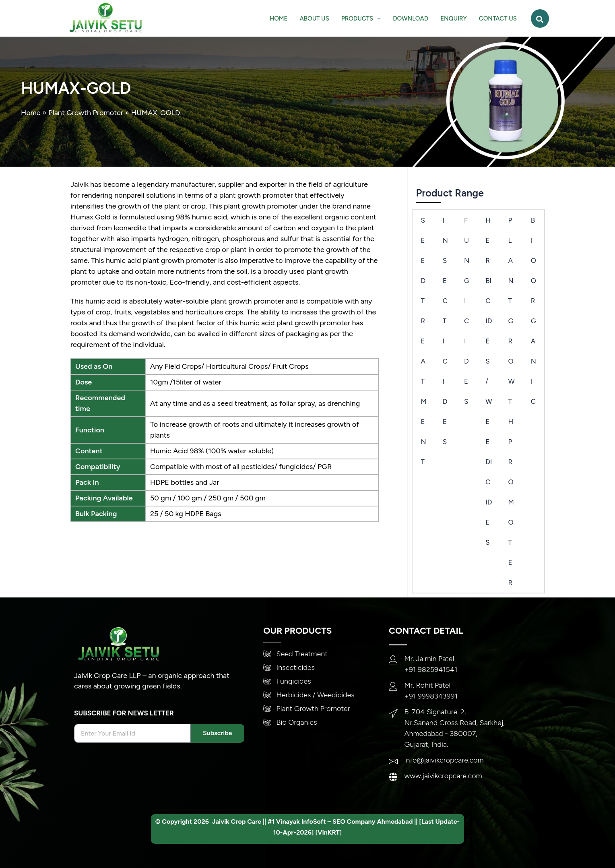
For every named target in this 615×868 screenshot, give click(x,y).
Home (31, 113)
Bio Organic (533, 311)
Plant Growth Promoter (86, 113)
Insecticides (445, 331)
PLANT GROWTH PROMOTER (511, 401)
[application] (377, 19)
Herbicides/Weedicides (489, 381)
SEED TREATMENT (423, 341)
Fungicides (467, 311)
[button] (540, 19)
